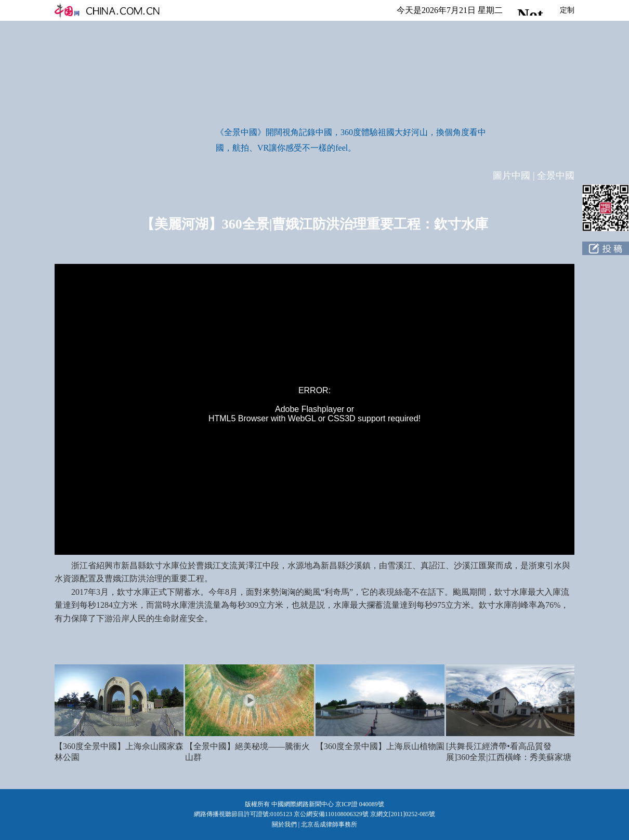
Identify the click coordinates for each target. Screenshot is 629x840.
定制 (567, 10)
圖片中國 (512, 176)
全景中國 (556, 176)
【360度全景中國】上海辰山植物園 (380, 746)
